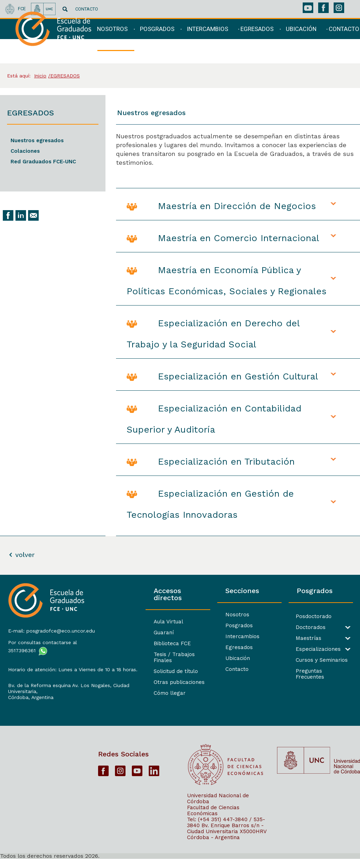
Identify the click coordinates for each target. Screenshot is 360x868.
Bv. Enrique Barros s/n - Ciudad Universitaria (225, 837)
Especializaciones (301, 649)
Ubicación (204, 658)
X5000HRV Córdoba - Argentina (227, 843)
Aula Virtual (118, 615)
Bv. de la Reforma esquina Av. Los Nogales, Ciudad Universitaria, (48, 698)
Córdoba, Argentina (30, 707)
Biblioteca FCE (122, 636)
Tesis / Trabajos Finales (134, 647)
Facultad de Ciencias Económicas (213, 819)
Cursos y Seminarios (305, 660)
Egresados (205, 647)
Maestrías (292, 638)
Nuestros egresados (37, 140)
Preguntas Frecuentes (307, 671)
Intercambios (209, 636)
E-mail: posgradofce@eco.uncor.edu (41, 631)
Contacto (203, 669)
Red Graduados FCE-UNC (43, 162)
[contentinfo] (180, 721)
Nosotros (204, 615)
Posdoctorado (297, 617)
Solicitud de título (126, 658)
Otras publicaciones (129, 669)
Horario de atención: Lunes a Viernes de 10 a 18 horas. (41, 676)
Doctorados (294, 627)
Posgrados (205, 625)
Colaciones (25, 151)
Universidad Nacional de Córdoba (218, 807)
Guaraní (113, 625)
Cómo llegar (119, 680)
